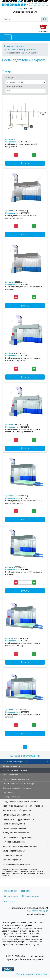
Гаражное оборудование (14, 824)
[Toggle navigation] (8, 37)
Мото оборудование (12, 860)
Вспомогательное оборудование (17, 788)
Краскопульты (9, 792)
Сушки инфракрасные (12, 775)
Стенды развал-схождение (15, 828)
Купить (25, 163)
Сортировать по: (14, 78)
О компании (11, 891)
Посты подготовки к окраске (15, 770)
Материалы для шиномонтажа (16, 815)
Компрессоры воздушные (14, 851)
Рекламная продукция (12, 855)
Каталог (20, 46)
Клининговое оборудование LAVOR (18, 819)
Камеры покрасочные (12, 766)
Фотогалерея (11, 896)
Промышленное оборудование (16, 864)
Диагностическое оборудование (17, 837)
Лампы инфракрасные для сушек (17, 779)
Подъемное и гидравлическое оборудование (23, 806)
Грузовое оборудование (14, 842)
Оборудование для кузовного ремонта (20, 801)
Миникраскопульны (11, 797)
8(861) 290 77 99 (40, 911)
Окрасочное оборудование (15, 762)
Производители (31, 896)
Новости (26, 891)
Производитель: (13, 86)
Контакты (9, 901)
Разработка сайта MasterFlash (32, 974)
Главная (8, 46)
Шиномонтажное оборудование (17, 810)
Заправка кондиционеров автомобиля (20, 846)
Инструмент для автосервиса (16, 833)
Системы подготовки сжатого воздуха (19, 784)
